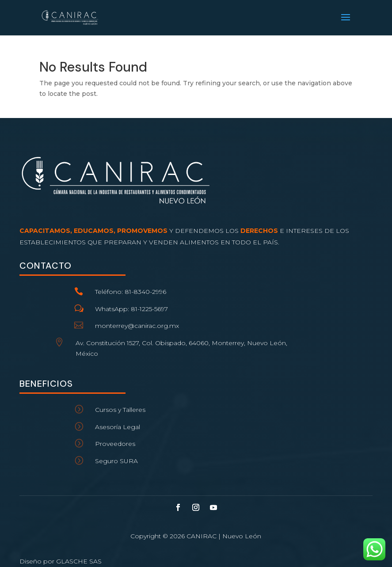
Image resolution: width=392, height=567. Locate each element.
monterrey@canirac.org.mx (137, 326)
